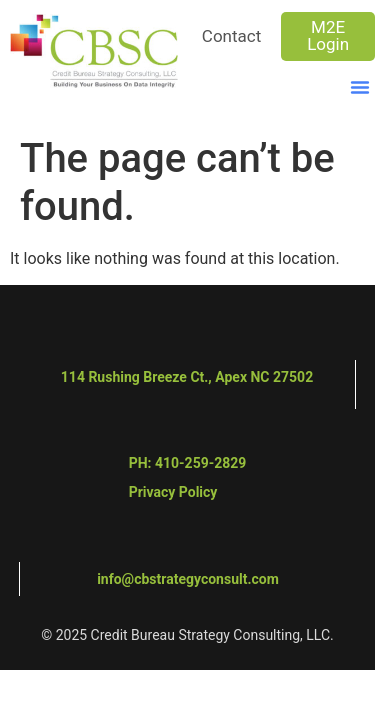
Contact (231, 36)
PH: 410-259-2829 (188, 463)
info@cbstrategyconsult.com (188, 579)
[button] (360, 87)
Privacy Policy (173, 492)
